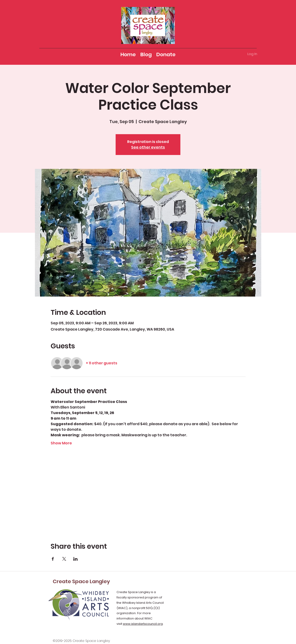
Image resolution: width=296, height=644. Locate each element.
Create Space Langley (81, 581)
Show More (61, 443)
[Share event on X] (64, 559)
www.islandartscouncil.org (143, 624)
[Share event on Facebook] (53, 559)
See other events (148, 147)
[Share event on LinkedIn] (76, 559)
